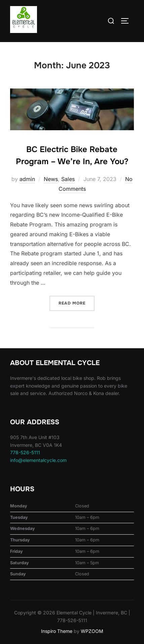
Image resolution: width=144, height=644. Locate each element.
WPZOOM (92, 631)
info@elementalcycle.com (38, 460)
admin (27, 179)
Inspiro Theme (57, 631)
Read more (77, 303)
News (51, 179)
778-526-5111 (25, 452)
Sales (68, 179)
